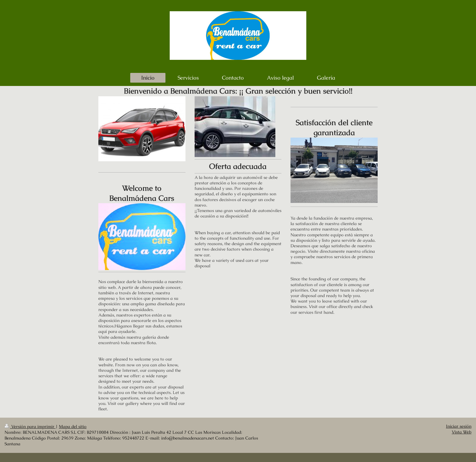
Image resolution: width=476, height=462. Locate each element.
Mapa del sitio (73, 427)
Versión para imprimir (30, 427)
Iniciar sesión (459, 426)
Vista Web (462, 432)
